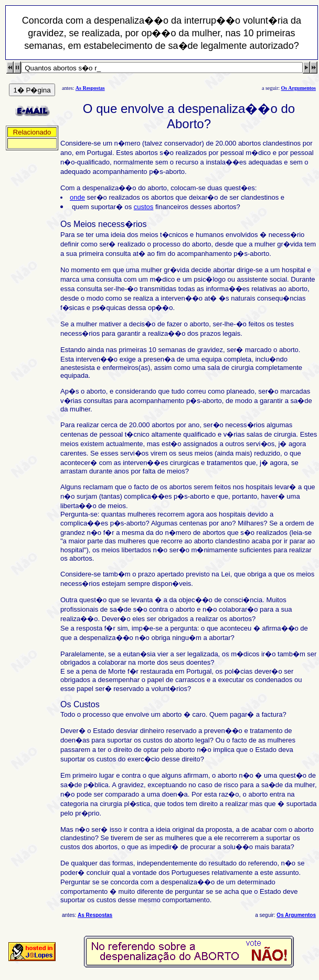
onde (77, 197)
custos (144, 207)
